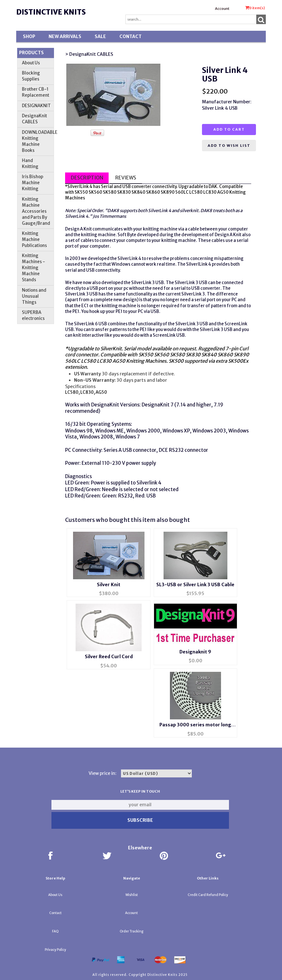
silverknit (189, 211)
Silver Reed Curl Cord (109, 657)
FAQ (55, 931)
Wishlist (132, 895)
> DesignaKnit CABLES (89, 54)
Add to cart (229, 129)
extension (76, 367)
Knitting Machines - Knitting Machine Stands (34, 268)
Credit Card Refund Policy (208, 895)
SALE (100, 36)
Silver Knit (109, 585)
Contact (131, 36)
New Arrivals (65, 36)
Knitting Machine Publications (34, 240)
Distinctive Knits (51, 12)
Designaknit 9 (195, 652)
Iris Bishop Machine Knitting (33, 183)
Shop (29, 36)
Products (31, 53)
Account (222, 9)
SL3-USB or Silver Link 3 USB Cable (195, 585)
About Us (31, 63)
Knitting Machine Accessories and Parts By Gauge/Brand (36, 211)
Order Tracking (131, 931)
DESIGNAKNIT (36, 106)
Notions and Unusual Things (34, 296)
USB (127, 187)
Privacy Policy (55, 950)
